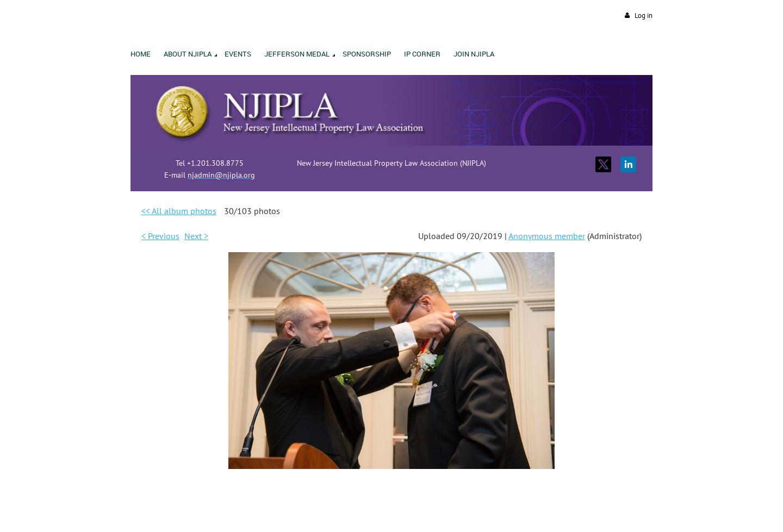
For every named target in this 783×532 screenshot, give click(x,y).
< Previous (160, 236)
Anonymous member (547, 236)
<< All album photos (179, 211)
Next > (196, 236)
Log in (644, 15)
